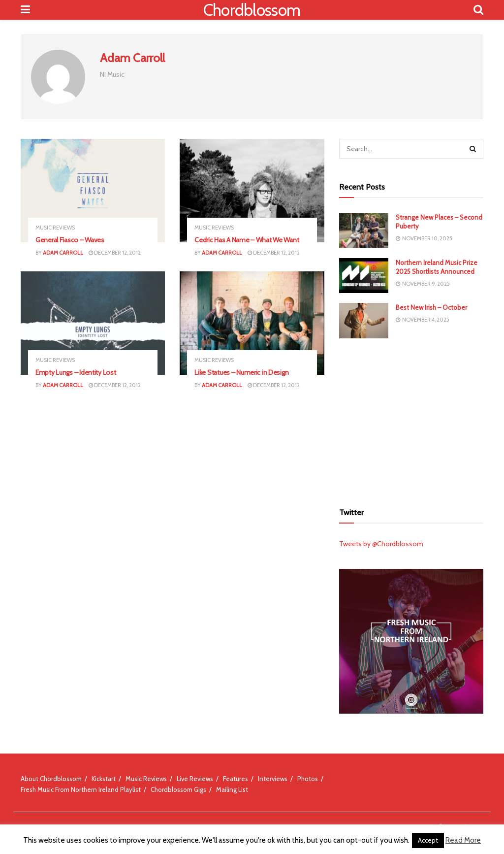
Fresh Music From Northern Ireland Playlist (81, 789)
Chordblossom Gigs (178, 789)
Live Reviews (195, 779)
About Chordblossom (51, 779)
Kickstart (104, 779)
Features (236, 779)
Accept (428, 840)
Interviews (273, 779)
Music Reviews (55, 228)
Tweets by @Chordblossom (381, 544)
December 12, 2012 (115, 253)
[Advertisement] (413, 420)
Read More (463, 840)
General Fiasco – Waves (70, 240)
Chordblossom (252, 10)
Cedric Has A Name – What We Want (247, 240)
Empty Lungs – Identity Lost (76, 372)
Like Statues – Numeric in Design (241, 372)
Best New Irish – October (431, 307)
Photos (308, 779)
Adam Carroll (63, 253)
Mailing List (232, 789)
